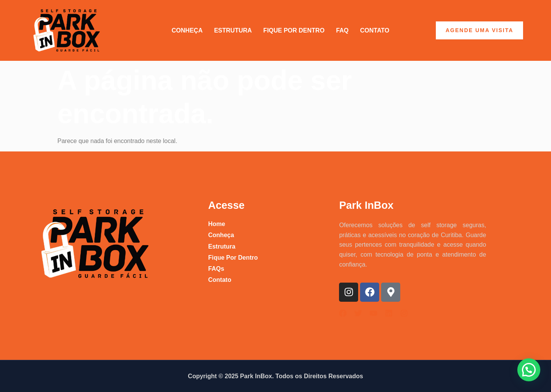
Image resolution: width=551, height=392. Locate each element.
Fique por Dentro (294, 30)
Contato (375, 30)
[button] (529, 370)
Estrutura (233, 30)
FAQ (342, 30)
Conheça (187, 30)
